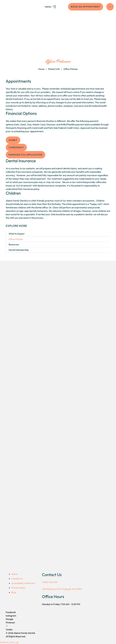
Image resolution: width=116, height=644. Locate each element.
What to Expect (17, 234)
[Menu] (52, 7)
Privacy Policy (19, 588)
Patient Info (54, 69)
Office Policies (71, 69)
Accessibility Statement (23, 583)
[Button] (110, 7)
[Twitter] (7, 626)
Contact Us (17, 579)
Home (41, 69)
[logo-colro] (19, 7)
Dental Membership (19, 250)
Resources (14, 244)
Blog (14, 592)
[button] (9, 642)
